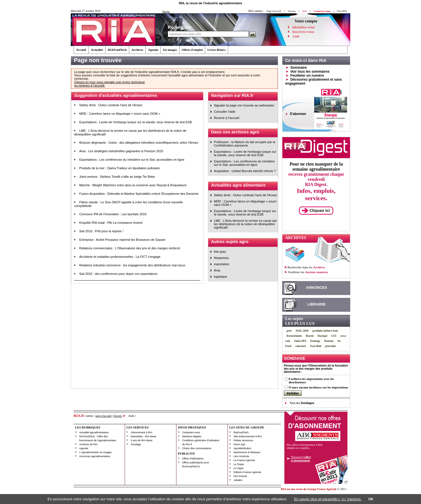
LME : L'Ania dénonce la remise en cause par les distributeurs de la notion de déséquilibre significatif (245, 224)
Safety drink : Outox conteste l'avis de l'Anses (111, 105)
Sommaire (299, 68)
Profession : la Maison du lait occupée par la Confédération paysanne (245, 144)
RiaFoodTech (241, 432)
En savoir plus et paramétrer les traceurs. (328, 499)
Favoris (292, 11)
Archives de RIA (88, 444)
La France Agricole (244, 460)
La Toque (239, 464)
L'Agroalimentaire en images (95, 452)
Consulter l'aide (225, 112)
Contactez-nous (191, 432)
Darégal (322, 336)
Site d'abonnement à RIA (248, 436)
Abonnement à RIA (141, 432)
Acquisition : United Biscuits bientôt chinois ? (245, 171)
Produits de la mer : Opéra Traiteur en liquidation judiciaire (120, 168)
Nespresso (221, 258)
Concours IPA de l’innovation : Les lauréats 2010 (113, 214)
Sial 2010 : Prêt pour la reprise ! (101, 231)
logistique (220, 277)
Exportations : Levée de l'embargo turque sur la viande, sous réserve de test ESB (136, 122)
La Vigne (238, 468)
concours (301, 346)
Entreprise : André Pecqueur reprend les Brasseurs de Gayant (122, 240)
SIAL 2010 (302, 331)
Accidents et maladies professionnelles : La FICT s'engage (120, 257)
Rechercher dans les (306, 267)
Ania (217, 270)
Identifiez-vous (304, 27)
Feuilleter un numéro (307, 76)
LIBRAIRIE (317, 304)
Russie (310, 336)
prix (289, 331)
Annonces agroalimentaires (95, 456)
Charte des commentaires (197, 448)
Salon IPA (300, 341)
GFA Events (240, 476)
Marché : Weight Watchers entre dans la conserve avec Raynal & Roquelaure (133, 185)
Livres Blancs (216, 50)
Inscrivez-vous (303, 32)
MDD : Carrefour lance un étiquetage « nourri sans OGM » (120, 114)
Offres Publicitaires (193, 459)
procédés (331, 346)
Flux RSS (342, 11)
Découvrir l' (301, 459)
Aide (296, 36)
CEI (334, 336)
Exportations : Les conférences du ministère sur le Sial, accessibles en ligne (132, 160)
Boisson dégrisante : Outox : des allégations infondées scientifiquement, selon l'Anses (139, 143)
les (308, 272)
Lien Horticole (241, 456)
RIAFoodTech (117, 50)
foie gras (220, 252)
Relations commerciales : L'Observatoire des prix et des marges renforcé (130, 248)
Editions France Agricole (247, 472)
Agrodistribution (242, 448)
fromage (315, 341)
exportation (222, 264)
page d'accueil (104, 416)
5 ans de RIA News (142, 440)
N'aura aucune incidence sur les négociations (318, 387)
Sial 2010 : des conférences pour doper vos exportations (118, 274)
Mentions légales (192, 436)
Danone (329, 341)
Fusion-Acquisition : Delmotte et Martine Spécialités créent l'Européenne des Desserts (139, 194)
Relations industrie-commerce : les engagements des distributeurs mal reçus (132, 265)
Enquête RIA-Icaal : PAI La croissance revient (111, 223)
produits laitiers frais (325, 331)
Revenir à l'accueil (227, 118)
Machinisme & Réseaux (247, 452)
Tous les (302, 403)
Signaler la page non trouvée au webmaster (244, 105)
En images (170, 50)
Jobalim (238, 480)
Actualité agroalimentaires (94, 432)
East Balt (316, 346)
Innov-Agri (239, 444)
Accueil (81, 50)
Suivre (166, 11)
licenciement (294, 336)
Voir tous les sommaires (310, 72)
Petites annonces (243, 440)
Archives (137, 50)
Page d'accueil (274, 11)
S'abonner (298, 114)
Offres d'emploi (192, 50)
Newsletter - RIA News (143, 436)
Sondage (136, 444)
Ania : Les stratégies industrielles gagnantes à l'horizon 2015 (121, 151)
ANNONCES (316, 287)
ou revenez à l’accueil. (90, 85)
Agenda (153, 50)
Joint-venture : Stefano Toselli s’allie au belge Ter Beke (117, 177)
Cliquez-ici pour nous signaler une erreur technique (110, 82)
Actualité (97, 50)
